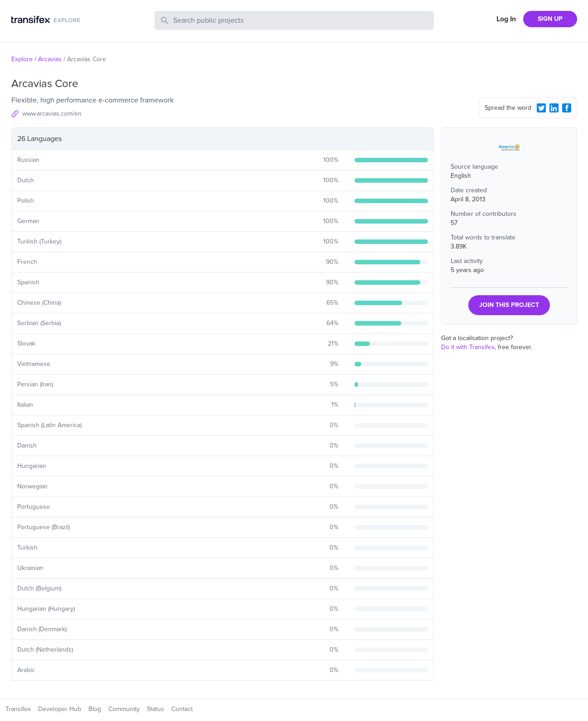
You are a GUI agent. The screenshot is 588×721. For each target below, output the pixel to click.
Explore (22, 59)
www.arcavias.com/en (52, 114)
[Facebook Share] (567, 108)
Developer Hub (60, 709)
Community (124, 709)
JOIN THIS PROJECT (509, 305)
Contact (182, 709)
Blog (95, 709)
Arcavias (50, 59)
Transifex (18, 709)
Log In (506, 19)
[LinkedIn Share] (554, 108)
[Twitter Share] (541, 108)
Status (156, 709)
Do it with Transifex (468, 347)
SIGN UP (550, 19)
